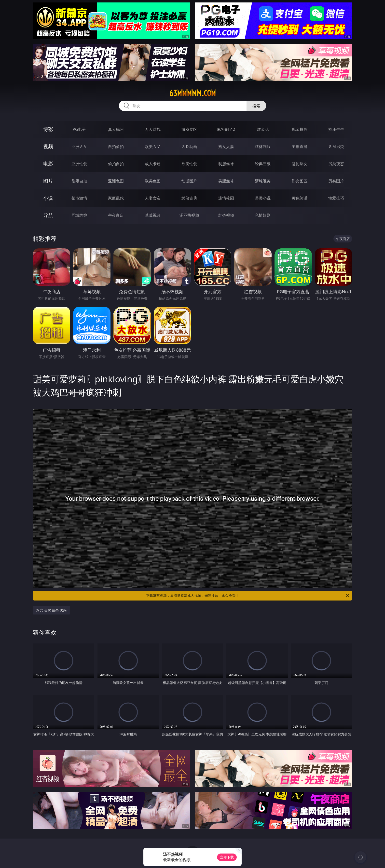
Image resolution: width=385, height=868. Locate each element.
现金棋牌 (300, 129)
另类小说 (263, 198)
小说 (48, 198)
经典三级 (263, 164)
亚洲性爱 (79, 164)
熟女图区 (300, 181)
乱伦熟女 (300, 164)
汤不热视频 (189, 215)
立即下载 (227, 857)
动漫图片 (189, 181)
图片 (48, 181)
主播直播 (300, 147)
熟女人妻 (226, 147)
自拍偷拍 (116, 147)
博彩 (48, 129)
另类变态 (336, 164)
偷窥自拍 (79, 181)
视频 (48, 146)
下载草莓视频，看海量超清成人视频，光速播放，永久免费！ (248, 596)
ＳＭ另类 (336, 147)
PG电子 (79, 129)
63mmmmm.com (192, 93)
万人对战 (153, 129)
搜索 (256, 106)
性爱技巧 (336, 198)
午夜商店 (116, 215)
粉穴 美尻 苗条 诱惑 (51, 610)
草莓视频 (153, 215)
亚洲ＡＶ (79, 147)
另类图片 (336, 181)
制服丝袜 (226, 164)
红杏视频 (226, 215)
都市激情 (79, 198)
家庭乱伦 (116, 198)
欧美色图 (153, 181)
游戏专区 (189, 129)
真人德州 (116, 129)
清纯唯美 (263, 181)
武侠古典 (189, 198)
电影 (48, 164)
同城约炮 (79, 215)
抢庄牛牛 (336, 129)
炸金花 (263, 129)
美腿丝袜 (226, 181)
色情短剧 (263, 215)
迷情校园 (226, 198)
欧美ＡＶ (153, 147)
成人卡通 (153, 164)
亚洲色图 (116, 181)
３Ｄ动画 (189, 147)
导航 (48, 215)
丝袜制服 (263, 147)
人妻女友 (153, 198)
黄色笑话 (300, 198)
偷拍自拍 (116, 164)
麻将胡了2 (226, 129)
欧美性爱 (189, 164)
